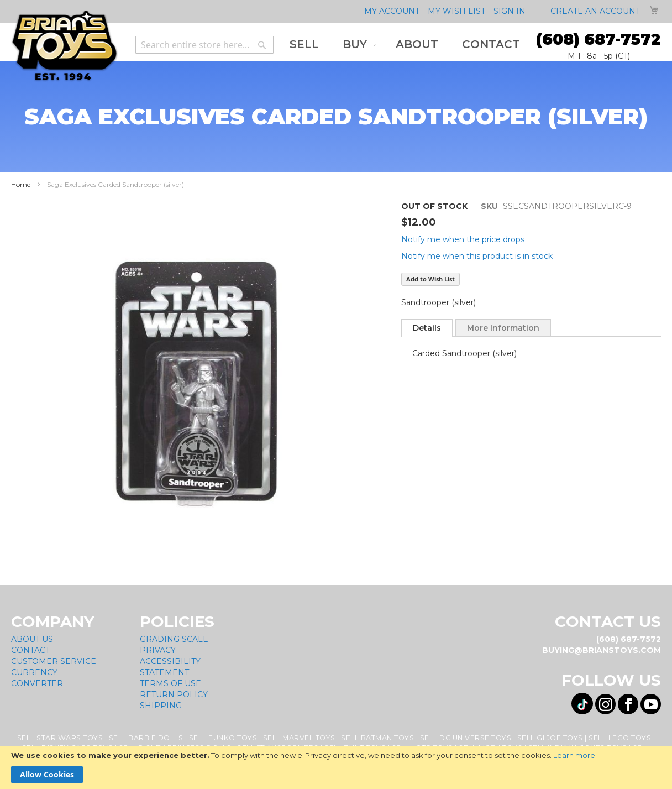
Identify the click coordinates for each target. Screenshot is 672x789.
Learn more (574, 755)
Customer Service (54, 661)
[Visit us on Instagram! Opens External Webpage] (605, 704)
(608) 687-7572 (599, 39)
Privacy (158, 650)
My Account (392, 11)
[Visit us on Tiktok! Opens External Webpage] (582, 704)
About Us (32, 639)
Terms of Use (170, 683)
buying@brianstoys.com (602, 650)
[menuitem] (304, 45)
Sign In (510, 11)
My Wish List (456, 11)
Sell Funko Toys (223, 738)
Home (21, 184)
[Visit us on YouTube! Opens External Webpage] (651, 704)
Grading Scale (174, 639)
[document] (336, 767)
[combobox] (204, 45)
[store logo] (64, 46)
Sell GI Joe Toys (550, 738)
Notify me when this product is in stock (477, 256)
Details (427, 328)
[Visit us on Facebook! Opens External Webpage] (628, 704)
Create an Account (595, 11)
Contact (30, 650)
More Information (503, 328)
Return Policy (174, 694)
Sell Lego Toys (620, 738)
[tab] (427, 328)
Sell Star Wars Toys (60, 738)
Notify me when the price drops (463, 239)
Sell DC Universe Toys (466, 738)
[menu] (405, 45)
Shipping (161, 706)
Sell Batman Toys (377, 738)
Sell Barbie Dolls (146, 738)
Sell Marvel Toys (299, 738)
